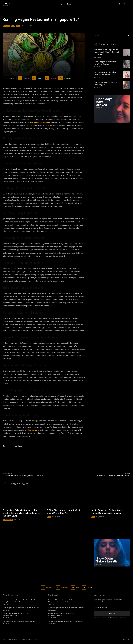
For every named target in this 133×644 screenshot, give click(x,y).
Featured (6, 26)
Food (13, 26)
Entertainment (8, 520)
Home (123, 639)
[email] (112, 608)
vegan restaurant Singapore (40, 122)
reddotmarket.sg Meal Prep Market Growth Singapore (105, 84)
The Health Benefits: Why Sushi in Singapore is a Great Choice (23, 476)
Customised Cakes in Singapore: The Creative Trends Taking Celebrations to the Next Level (107, 52)
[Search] (128, 35)
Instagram (65, 588)
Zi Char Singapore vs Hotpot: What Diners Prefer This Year (105, 63)
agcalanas (18, 446)
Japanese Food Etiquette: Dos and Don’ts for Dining (113, 476)
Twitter (90, 588)
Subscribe (112, 614)
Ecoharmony (33, 430)
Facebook (50, 588)
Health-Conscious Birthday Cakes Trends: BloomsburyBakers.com (105, 73)
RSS (78, 588)
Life (18, 26)
